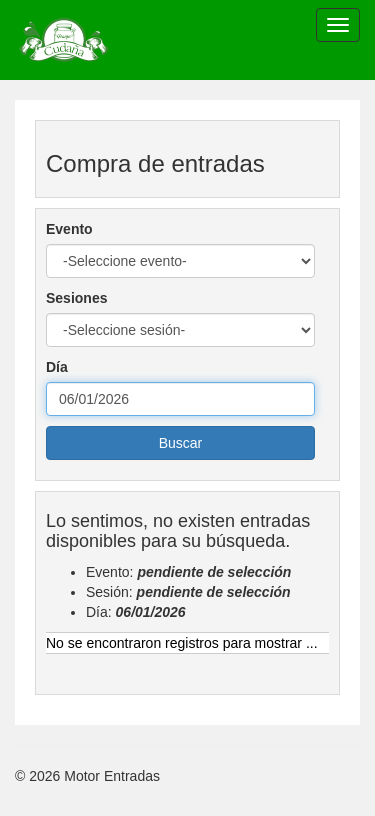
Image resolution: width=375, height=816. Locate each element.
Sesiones (76, 298)
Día (57, 367)
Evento (69, 229)
